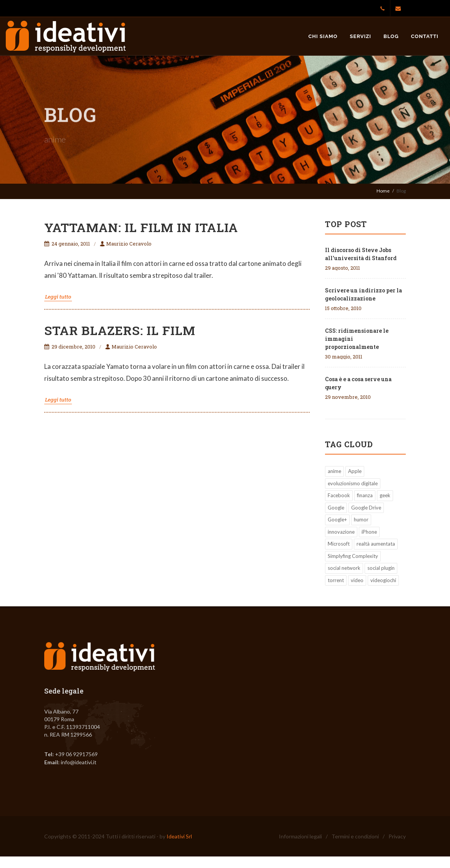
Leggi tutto (58, 297)
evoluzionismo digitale (353, 483)
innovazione (341, 532)
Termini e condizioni (355, 836)
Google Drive (366, 508)
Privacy (397, 836)
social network (344, 568)
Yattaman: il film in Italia (141, 227)
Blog (391, 36)
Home (383, 191)
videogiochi (383, 580)
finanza (365, 495)
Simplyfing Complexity (353, 556)
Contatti (425, 36)
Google (336, 508)
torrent (336, 580)
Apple (355, 471)
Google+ (337, 519)
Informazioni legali (300, 836)
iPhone (369, 532)
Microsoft (339, 544)
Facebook (339, 495)
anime (334, 471)
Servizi (361, 36)
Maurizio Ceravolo (126, 244)
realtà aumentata (376, 544)
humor (361, 519)
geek (385, 495)
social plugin (381, 568)
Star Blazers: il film (120, 330)
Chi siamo (323, 36)
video (357, 580)
